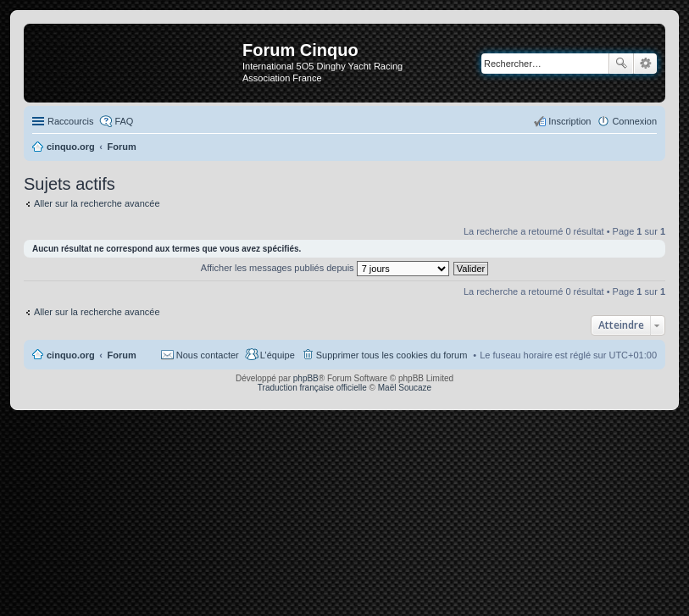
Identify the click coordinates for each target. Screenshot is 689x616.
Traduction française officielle (312, 388)
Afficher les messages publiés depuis (325, 268)
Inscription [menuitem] (570, 121)
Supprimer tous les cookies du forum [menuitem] (392, 355)
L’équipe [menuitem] (278, 355)
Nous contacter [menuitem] (208, 355)
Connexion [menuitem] (634, 121)
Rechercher (621, 64)
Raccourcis (70, 121)
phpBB (306, 378)
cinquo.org (71, 355)
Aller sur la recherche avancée (97, 203)
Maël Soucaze (405, 388)
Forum (122, 355)
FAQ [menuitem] (124, 121)
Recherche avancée (645, 64)
